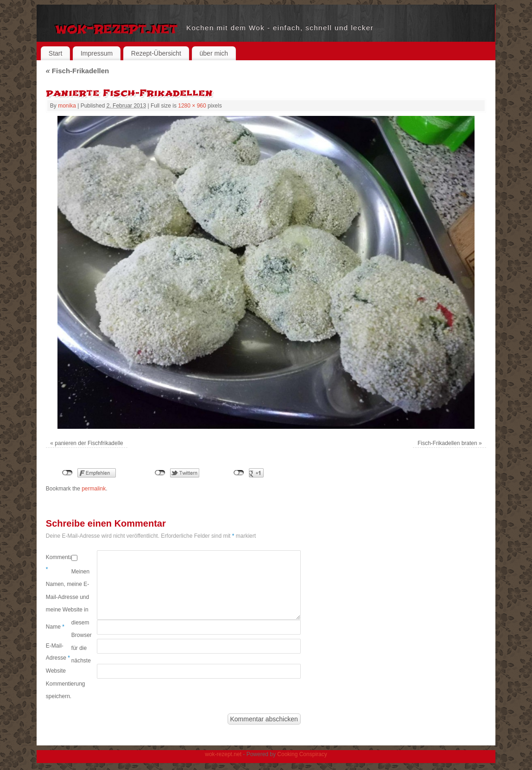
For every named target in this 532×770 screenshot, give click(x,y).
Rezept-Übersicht (156, 53)
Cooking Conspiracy (302, 754)
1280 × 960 (192, 106)
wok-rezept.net (116, 28)
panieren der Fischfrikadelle (89, 443)
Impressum (97, 53)
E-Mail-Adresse (58, 652)
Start (56, 53)
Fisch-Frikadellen (77, 71)
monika (67, 106)
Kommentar (59, 563)
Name (55, 627)
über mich (214, 53)
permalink (94, 489)
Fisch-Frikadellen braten (447, 443)
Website (56, 671)
